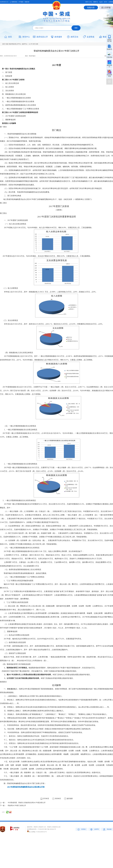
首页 (4, 44)
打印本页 (45, 799)
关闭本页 (56, 799)
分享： (4, 812)
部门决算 (36, 44)
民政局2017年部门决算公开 (17, 805)
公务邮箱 (111, 2)
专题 (7, 44)
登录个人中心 (89, 2)
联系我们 (82, 829)
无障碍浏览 (13, 2)
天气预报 (21, 2)
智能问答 (27, 2)
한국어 (106, 2)
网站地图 (107, 829)
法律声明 (94, 829)
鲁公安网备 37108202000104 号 (37, 832)
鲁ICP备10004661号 (50, 829)
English (101, 2)
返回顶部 (68, 799)
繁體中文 (96, 2)
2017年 (31, 44)
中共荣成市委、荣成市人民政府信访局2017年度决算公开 (27, 803)
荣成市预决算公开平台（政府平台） (18, 44)
